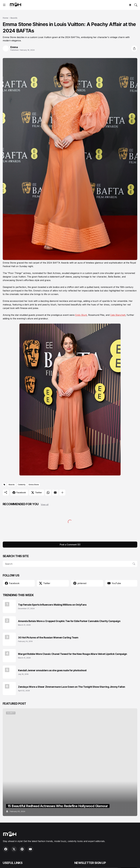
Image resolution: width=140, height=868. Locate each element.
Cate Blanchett (118, 315)
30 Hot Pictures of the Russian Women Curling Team (48, 638)
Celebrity (22, 485)
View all (45, 505)
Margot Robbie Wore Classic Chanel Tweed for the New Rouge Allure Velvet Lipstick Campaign (73, 654)
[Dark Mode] (130, 5)
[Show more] (62, 493)
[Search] (136, 5)
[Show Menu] (4, 5)
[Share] (134, 48)
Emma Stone (34, 485)
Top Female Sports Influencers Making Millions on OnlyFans (52, 605)
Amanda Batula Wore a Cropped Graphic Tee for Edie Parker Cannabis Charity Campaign (69, 621)
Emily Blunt (81, 315)
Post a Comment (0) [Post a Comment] (70, 545)
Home (5, 18)
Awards (14, 18)
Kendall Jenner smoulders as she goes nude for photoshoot (52, 670)
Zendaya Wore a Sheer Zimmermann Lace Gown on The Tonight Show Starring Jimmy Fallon (72, 687)
